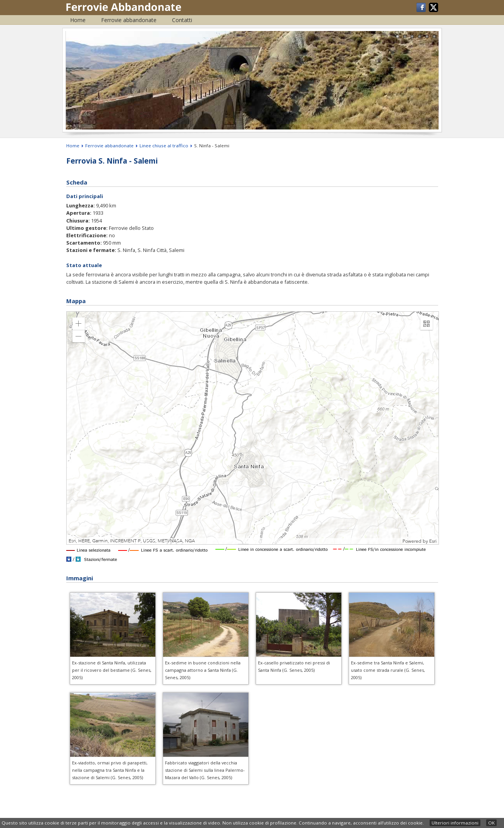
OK (491, 823)
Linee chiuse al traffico (164, 146)
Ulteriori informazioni (455, 823)
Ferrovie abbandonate (129, 20)
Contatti (182, 20)
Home (78, 20)
